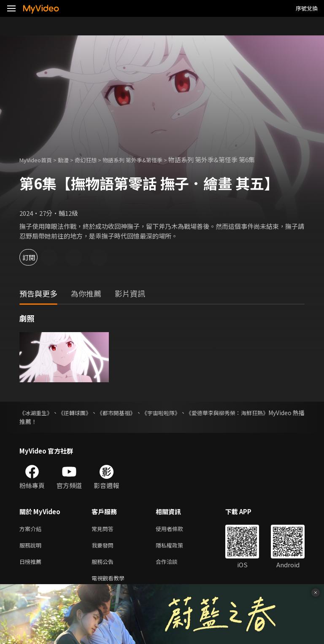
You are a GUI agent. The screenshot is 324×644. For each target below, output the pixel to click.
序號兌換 (307, 8)
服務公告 (104, 565)
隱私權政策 (177, 547)
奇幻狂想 (95, 160)
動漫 (70, 160)
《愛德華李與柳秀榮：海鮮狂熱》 (260, 413)
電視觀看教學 (111, 582)
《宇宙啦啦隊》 (185, 413)
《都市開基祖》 (132, 413)
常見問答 (104, 529)
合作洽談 (173, 565)
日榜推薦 (32, 565)
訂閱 (36, 257)
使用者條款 (177, 529)
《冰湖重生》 (37, 413)
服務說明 (32, 547)
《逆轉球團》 (84, 413)
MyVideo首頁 (39, 160)
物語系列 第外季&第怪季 (148, 160)
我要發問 (104, 547)
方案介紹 (32, 529)
